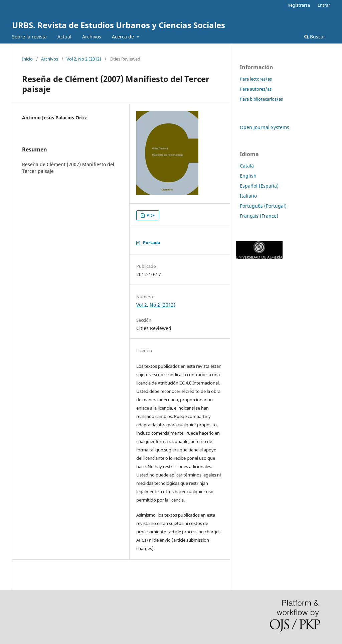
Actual (64, 37)
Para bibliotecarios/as (261, 99)
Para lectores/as (256, 79)
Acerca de (124, 37)
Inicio (27, 59)
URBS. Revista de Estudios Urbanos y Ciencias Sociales (119, 25)
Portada (152, 242)
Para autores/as (256, 89)
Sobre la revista (29, 37)
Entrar (324, 5)
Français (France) (259, 216)
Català (247, 166)
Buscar (315, 37)
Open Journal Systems (265, 127)
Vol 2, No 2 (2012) (84, 59)
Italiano (248, 196)
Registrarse (299, 5)
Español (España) (259, 186)
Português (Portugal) (263, 206)
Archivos (92, 37)
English (248, 176)
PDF (150, 215)
